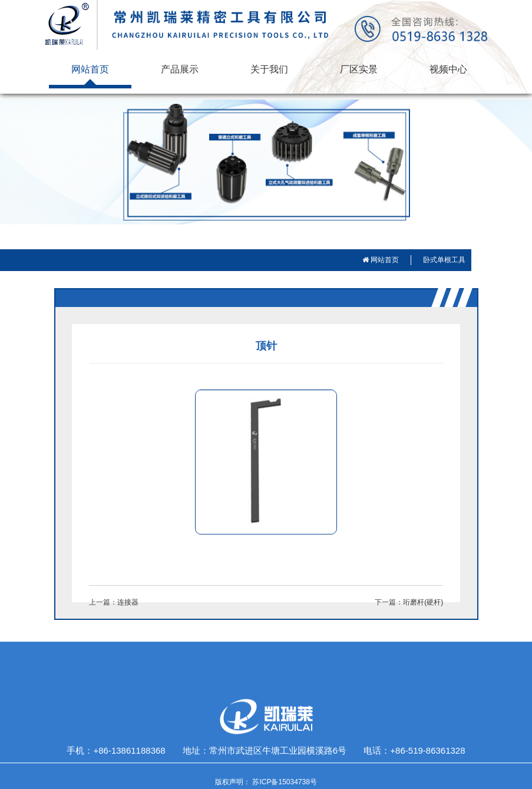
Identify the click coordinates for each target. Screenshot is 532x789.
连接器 (128, 602)
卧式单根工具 (444, 260)
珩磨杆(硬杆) (423, 602)
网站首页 (90, 69)
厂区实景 (359, 69)
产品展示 (180, 69)
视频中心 (448, 69)
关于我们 (269, 69)
